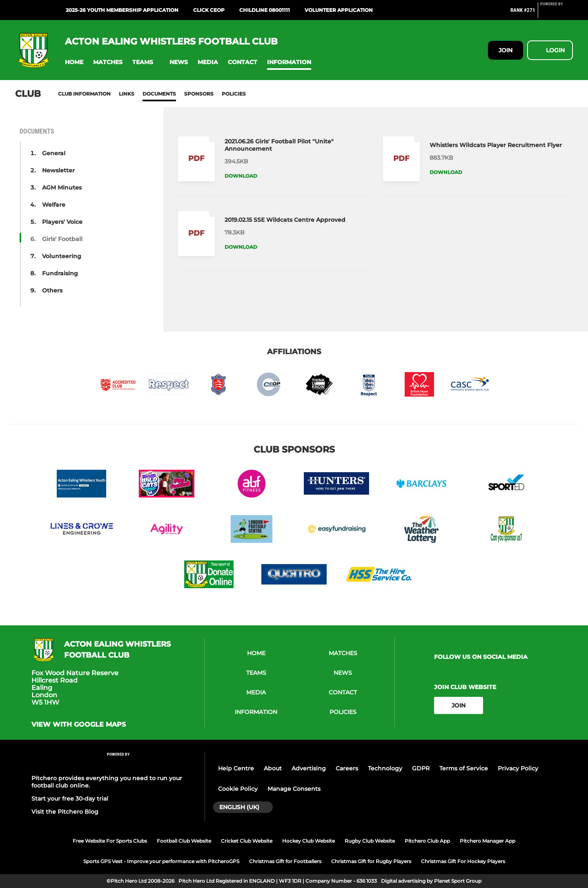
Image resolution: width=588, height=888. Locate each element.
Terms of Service (464, 768)
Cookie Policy (238, 789)
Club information (84, 94)
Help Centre (236, 768)
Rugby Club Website (370, 841)
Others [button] (52, 290)
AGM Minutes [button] (62, 187)
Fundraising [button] (60, 273)
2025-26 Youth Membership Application (122, 10)
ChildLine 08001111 (265, 10)
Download (241, 176)
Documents (159, 94)
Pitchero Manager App (488, 841)
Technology (385, 768)
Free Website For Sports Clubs (110, 841)
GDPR (421, 768)
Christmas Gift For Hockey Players (463, 861)
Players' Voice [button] (62, 222)
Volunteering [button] (62, 256)
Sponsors (199, 94)
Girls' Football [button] (62, 239)
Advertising (309, 768)
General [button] (54, 153)
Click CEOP (209, 10)
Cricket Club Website (247, 841)
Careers (347, 768)
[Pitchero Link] (557, 13)
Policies (234, 94)
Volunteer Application (339, 10)
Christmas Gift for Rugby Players (371, 861)
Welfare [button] (54, 205)
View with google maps (79, 725)
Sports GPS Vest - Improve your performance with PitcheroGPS (161, 861)
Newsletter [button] (58, 170)
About (273, 768)
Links (127, 94)
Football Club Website (184, 841)
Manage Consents (294, 789)
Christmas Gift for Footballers (285, 861)
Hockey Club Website (308, 841)
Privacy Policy (518, 768)
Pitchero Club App (427, 841)
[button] (74, 62)
